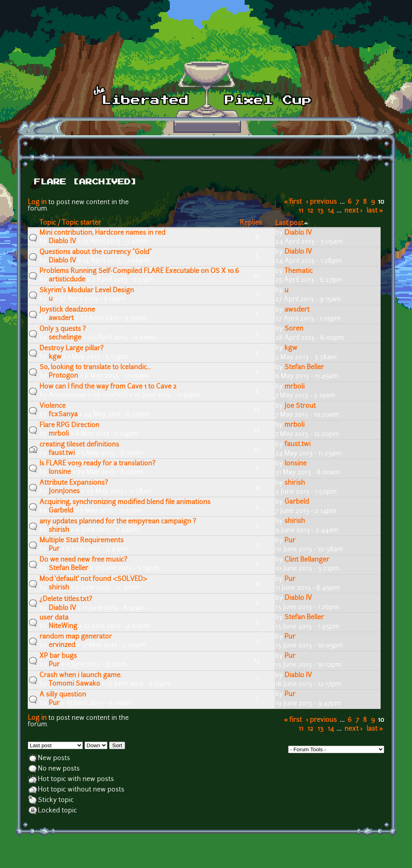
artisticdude (67, 280)
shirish (295, 483)
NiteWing (63, 626)
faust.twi (62, 453)
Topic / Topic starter (70, 223)
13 (320, 211)
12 (310, 211)
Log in (37, 203)
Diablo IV (62, 242)
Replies (251, 223)
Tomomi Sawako (74, 684)
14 (331, 211)
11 (301, 211)
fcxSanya (63, 415)
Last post (292, 223)
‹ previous (322, 202)
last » (375, 211)
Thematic (299, 271)
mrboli (295, 387)
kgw (55, 357)
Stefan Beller (304, 368)
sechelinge (65, 338)
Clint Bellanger (307, 560)
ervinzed (62, 645)
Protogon (63, 376)
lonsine (60, 472)
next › (353, 211)
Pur (54, 549)
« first (293, 202)
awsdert (61, 318)
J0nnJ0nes (64, 492)
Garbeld (61, 511)
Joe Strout (300, 406)
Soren (294, 329)
